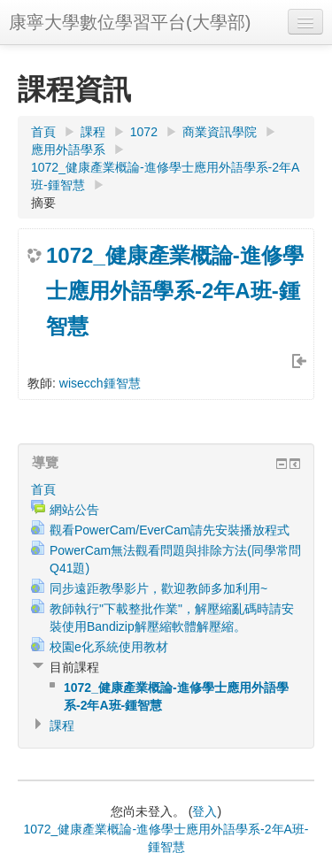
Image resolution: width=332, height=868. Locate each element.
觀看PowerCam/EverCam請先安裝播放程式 (170, 530)
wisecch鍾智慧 (100, 383)
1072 (144, 132)
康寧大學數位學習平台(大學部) (130, 22)
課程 (93, 132)
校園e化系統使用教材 (109, 647)
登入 (205, 811)
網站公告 (74, 510)
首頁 (43, 132)
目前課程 (74, 667)
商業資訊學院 (220, 132)
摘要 (43, 203)
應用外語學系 (68, 150)
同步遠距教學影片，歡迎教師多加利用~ (158, 588)
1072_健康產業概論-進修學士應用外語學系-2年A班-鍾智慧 (175, 291)
